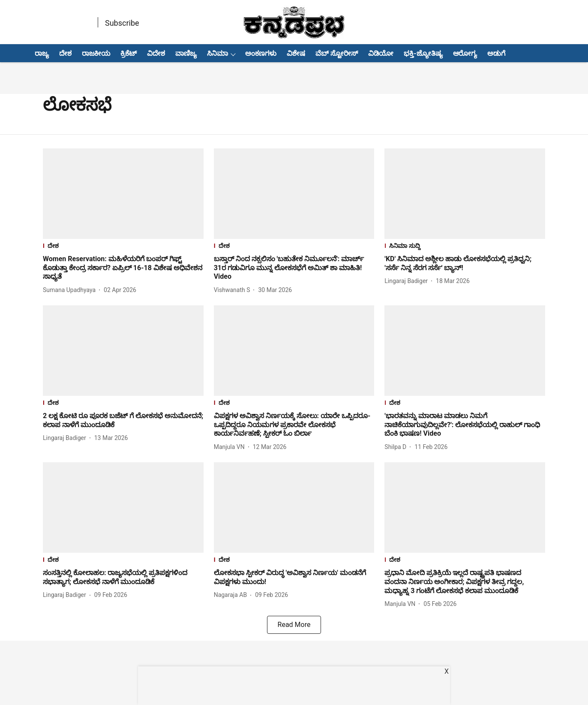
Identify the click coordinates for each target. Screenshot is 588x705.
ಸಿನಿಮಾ (217, 53)
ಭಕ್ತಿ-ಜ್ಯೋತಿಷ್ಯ (423, 53)
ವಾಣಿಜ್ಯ (186, 53)
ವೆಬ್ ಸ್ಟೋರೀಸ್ (337, 53)
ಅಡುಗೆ (496, 53)
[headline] (123, 268)
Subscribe (122, 23)
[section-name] (123, 247)
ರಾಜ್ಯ (42, 53)
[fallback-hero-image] (123, 194)
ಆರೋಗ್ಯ (465, 53)
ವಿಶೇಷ (296, 53)
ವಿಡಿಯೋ (381, 53)
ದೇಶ (65, 53)
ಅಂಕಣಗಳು (261, 53)
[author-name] (71, 290)
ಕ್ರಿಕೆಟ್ (129, 53)
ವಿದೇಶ (156, 53)
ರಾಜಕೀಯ (96, 53)
